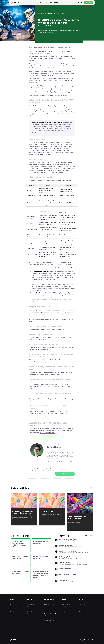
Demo (11, 609)
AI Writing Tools (42, 372)
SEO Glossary (30, 611)
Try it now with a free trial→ (47, 433)
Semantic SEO (65, 609)
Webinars (29, 602)
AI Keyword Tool (48, 616)
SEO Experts (30, 614)
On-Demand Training (32, 604)
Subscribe (65, 474)
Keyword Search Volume (50, 625)
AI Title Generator (48, 607)
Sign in (80, 3)
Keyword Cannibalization (50, 620)
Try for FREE (82, 611)
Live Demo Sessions (32, 609)
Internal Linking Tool (49, 618)
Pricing (46, 3)
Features (39, 3)
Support (56, 3)
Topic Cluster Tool (48, 609)
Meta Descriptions (66, 604)
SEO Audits (64, 607)
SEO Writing (64, 611)
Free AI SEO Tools (31, 616)
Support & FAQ (82, 604)
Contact (12, 614)
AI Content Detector (49, 602)
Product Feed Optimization (16, 607)
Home (11, 602)
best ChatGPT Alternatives (44, 154)
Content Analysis (65, 602)
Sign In (80, 602)
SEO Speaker (30, 607)
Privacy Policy (82, 609)
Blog (51, 3)
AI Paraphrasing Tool (49, 604)
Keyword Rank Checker (50, 623)
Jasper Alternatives (57, 172)
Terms (80, 607)
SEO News (12, 611)
